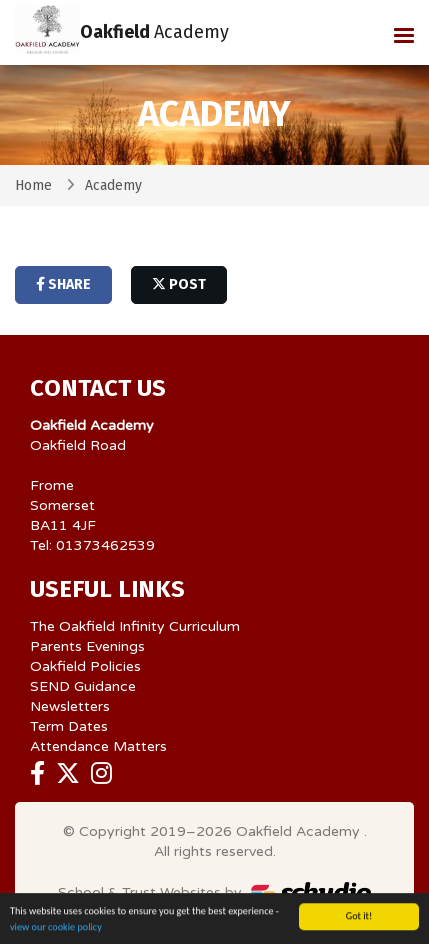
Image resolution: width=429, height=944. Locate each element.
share (63, 284)
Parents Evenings (87, 646)
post (179, 284)
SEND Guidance (83, 686)
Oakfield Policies (85, 666)
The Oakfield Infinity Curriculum (135, 626)
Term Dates (69, 726)
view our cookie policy (56, 929)
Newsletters (70, 706)
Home (33, 185)
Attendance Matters (98, 746)
